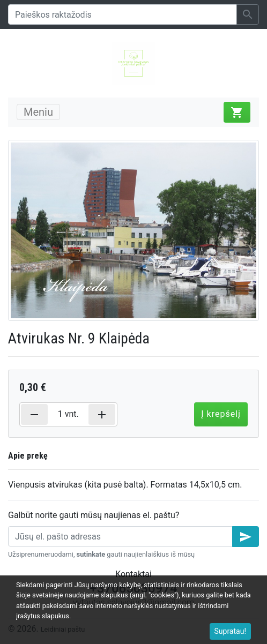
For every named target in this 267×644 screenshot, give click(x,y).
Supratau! (231, 631)
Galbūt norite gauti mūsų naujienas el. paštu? (94, 515)
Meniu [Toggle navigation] (38, 112)
